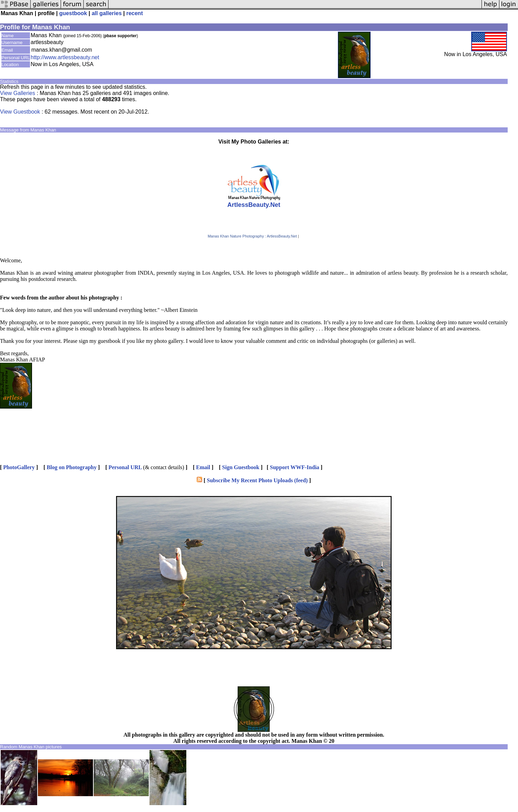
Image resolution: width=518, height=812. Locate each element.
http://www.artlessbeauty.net (65, 57)
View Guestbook (20, 112)
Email (203, 467)
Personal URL (125, 467)
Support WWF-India (295, 467)
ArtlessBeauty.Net (254, 205)
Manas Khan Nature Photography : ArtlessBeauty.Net (252, 236)
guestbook (73, 13)
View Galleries (18, 93)
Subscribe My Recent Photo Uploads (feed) (257, 480)
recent (135, 13)
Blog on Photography (72, 467)
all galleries (107, 13)
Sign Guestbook (241, 467)
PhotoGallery (19, 467)
